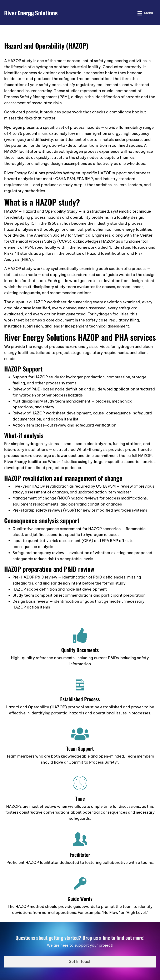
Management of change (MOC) (41, 498)
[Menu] (145, 13)
